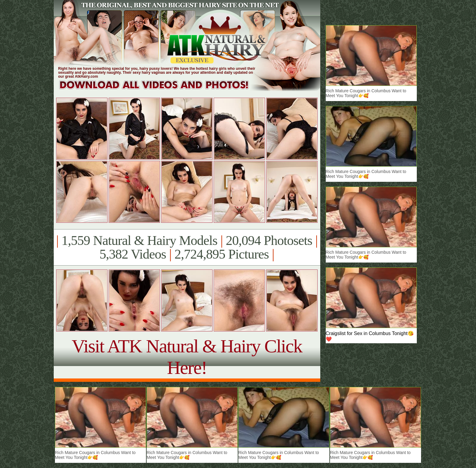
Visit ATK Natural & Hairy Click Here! (187, 357)
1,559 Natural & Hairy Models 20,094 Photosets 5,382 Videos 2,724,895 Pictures (187, 247)
